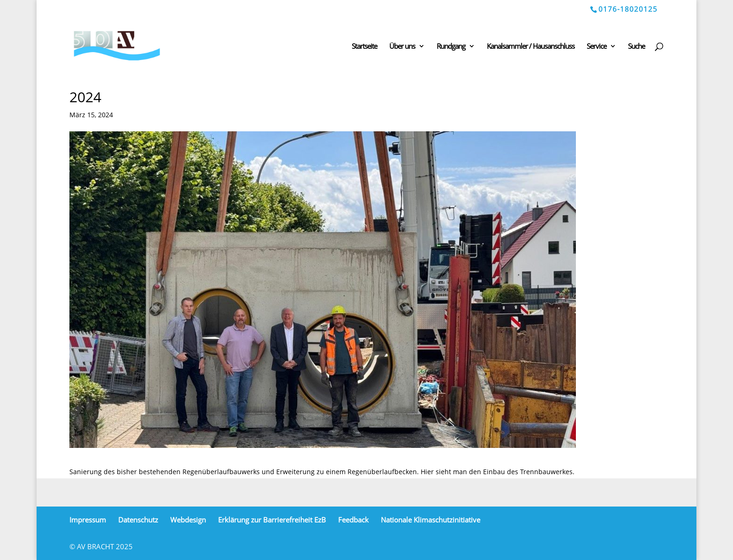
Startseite (364, 47)
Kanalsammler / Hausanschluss (531, 47)
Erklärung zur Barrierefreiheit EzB (272, 520)
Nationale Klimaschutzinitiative (431, 520)
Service (597, 47)
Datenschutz (138, 520)
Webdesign (188, 520)
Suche (636, 47)
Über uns (402, 47)
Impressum (88, 520)
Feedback (353, 520)
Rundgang (451, 47)
